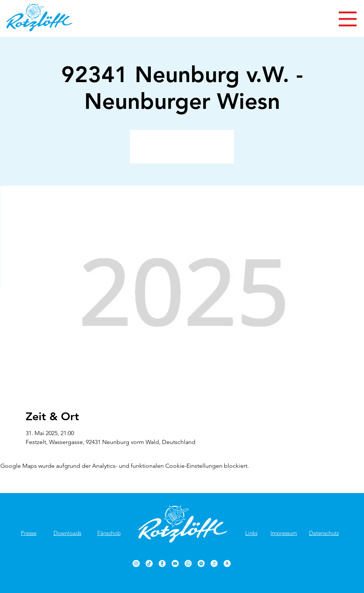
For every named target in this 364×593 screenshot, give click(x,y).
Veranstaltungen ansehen (182, 151)
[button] (348, 19)
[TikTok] (149, 563)
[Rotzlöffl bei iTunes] (214, 563)
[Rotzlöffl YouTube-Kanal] (175, 563)
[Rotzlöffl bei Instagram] (136, 563)
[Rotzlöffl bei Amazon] (227, 563)
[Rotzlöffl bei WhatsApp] (188, 563)
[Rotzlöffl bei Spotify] (201, 563)
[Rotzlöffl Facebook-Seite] (162, 563)
